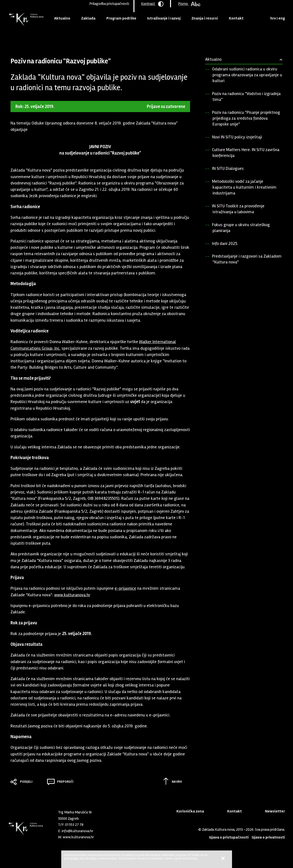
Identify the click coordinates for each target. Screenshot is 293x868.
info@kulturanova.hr (77, 831)
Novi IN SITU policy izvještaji (237, 137)
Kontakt (236, 18)
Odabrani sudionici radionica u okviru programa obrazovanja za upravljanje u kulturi (247, 75)
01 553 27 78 (74, 825)
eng (282, 18)
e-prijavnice (125, 588)
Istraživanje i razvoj (164, 18)
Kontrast (152, 4)
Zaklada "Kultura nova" (26, 20)
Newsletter (275, 811)
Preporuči (65, 782)
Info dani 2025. (225, 243)
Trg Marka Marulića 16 (75, 812)
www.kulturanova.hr (72, 595)
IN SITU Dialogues (228, 168)
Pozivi (52, 38)
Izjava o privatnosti (268, 837)
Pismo (189, 4)
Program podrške (121, 18)
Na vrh (177, 782)
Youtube (119, 836)
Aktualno (62, 18)
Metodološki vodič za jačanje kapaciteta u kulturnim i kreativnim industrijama (244, 187)
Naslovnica (19, 38)
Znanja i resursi (205, 18)
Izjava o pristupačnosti (229, 837)
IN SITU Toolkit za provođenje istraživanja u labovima (238, 209)
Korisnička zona (190, 811)
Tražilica (265, 18)
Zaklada (88, 18)
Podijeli (26, 782)
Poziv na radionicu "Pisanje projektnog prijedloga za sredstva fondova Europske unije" (246, 118)
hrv (273, 18)
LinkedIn (111, 836)
